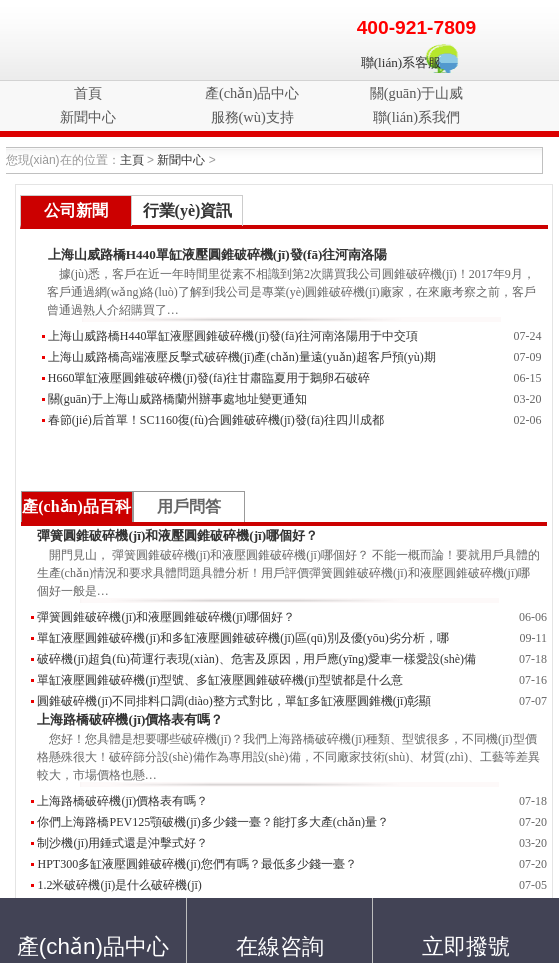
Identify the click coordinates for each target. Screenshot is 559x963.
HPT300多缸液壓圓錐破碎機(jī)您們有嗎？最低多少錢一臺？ (196, 864)
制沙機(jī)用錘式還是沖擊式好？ (122, 843)
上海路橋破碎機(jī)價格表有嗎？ (130, 719)
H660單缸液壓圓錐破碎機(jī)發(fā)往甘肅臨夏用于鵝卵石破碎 (209, 378)
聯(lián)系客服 (401, 62)
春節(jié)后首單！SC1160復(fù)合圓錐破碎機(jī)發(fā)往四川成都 (216, 420)
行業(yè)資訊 (188, 210)
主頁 (132, 160)
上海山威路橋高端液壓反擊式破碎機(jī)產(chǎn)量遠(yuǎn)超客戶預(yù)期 (242, 357)
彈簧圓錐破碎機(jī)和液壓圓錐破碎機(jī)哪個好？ (165, 617)
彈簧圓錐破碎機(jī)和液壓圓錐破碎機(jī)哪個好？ (177, 535)
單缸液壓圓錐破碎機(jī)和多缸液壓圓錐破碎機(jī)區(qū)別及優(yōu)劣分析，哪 (242, 638)
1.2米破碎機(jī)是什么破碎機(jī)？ (119, 885)
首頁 (88, 93)
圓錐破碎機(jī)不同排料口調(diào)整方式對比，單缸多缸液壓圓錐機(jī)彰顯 (234, 701)
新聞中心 (88, 117)
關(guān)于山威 (417, 93)
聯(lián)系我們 (416, 117)
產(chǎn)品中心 (252, 93)
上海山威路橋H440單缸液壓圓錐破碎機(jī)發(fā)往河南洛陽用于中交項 (233, 336)
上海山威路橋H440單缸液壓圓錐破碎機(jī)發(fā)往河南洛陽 (218, 254)
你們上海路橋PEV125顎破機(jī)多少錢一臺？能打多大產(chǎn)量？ (213, 822)
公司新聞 (76, 210)
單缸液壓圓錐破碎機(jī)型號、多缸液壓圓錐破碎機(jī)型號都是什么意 (219, 680)
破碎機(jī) (61, 40)
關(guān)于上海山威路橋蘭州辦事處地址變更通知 (177, 399)
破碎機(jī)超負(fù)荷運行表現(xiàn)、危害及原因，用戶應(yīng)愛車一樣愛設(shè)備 (256, 659)
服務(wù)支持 (252, 117)
